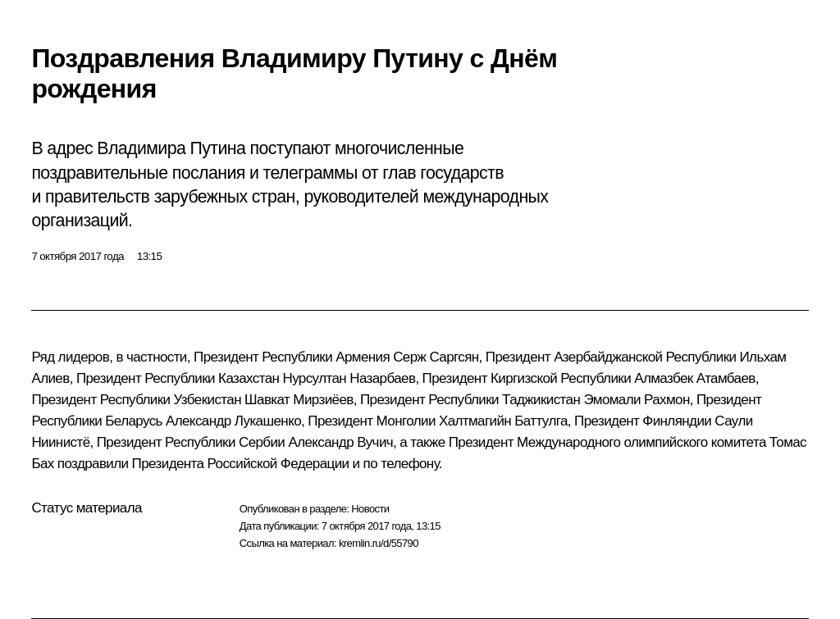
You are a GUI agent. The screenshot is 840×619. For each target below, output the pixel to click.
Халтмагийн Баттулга (503, 421)
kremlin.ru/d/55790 (379, 543)
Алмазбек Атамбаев (695, 378)
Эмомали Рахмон (636, 400)
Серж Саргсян (436, 357)
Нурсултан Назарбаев (349, 378)
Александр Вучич (340, 442)
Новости (370, 509)
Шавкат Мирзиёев (299, 400)
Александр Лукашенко (233, 421)
